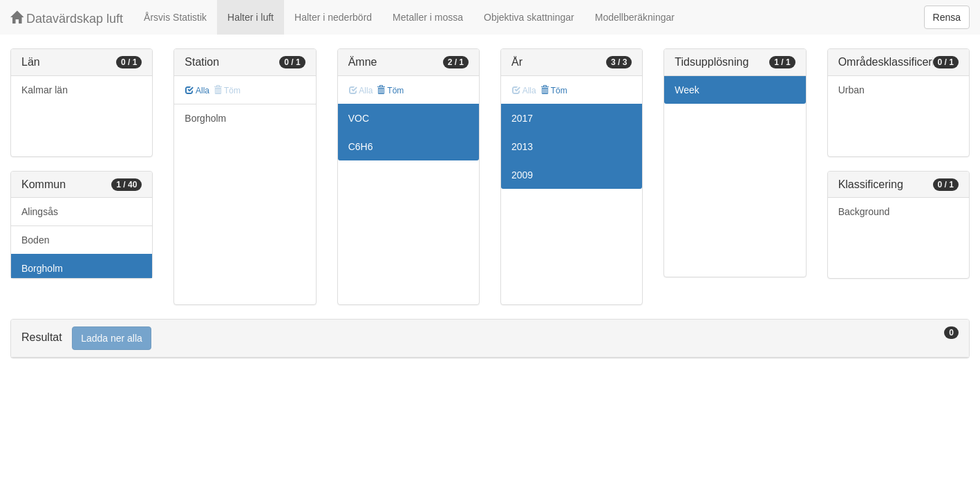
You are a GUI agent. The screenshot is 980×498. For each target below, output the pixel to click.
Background (864, 212)
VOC (359, 118)
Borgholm (42, 268)
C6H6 (361, 147)
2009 (522, 175)
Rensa (947, 17)
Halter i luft (251, 17)
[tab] (490, 339)
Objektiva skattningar (529, 17)
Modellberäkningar (635, 17)
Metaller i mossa (428, 17)
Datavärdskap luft (67, 18)
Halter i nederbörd (333, 17)
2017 (522, 118)
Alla (197, 91)
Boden (35, 240)
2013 (522, 147)
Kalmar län (45, 90)
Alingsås (40, 212)
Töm (390, 91)
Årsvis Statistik (175, 17)
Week (687, 90)
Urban (851, 90)
